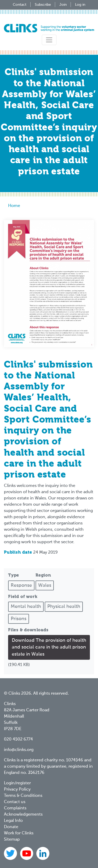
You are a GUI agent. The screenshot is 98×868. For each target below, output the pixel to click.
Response (21, 585)
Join (63, 5)
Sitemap (12, 840)
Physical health (64, 607)
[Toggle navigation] (49, 40)
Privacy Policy (17, 790)
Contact (20, 5)
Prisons (19, 619)
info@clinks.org (19, 750)
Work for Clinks (19, 833)
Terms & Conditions (23, 796)
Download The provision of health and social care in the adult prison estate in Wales (49, 647)
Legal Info (13, 821)
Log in (80, 5)
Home (14, 206)
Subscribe (43, 5)
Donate (11, 827)
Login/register (17, 783)
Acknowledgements (23, 815)
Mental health (26, 607)
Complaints (15, 808)
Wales (45, 585)
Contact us (15, 802)
